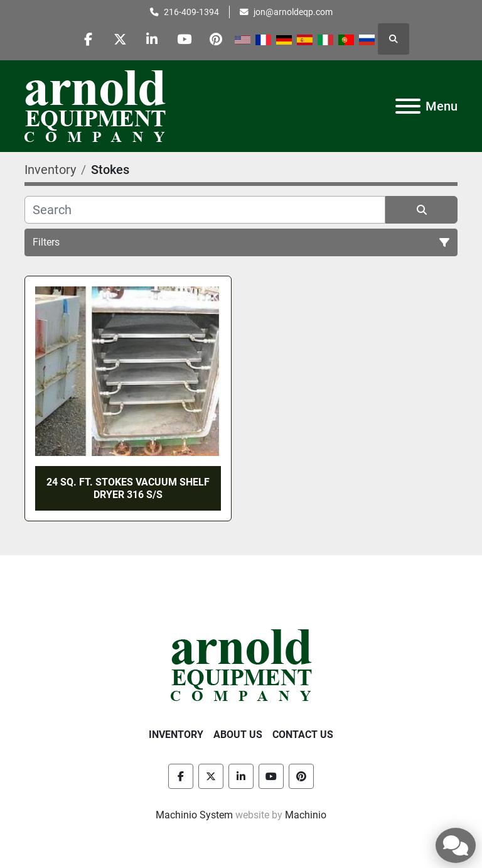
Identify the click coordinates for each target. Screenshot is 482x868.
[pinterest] (217, 39)
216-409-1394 (191, 12)
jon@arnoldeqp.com (293, 12)
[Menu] (408, 106)
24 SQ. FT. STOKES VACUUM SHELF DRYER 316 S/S (128, 488)
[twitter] (120, 39)
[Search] (205, 210)
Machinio (306, 815)
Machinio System (194, 815)
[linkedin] (153, 39)
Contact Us (303, 735)
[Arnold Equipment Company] (241, 664)
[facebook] (88, 39)
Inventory (176, 735)
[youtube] (185, 39)
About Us (238, 735)
